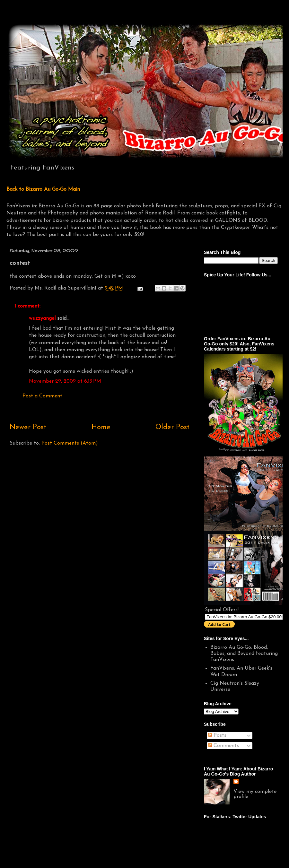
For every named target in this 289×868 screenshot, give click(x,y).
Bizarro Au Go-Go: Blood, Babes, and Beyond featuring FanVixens (244, 654)
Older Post (172, 427)
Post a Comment (42, 396)
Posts (217, 735)
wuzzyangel (42, 318)
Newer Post (28, 427)
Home (101, 427)
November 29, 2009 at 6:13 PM (65, 381)
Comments (223, 746)
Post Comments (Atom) (70, 443)
